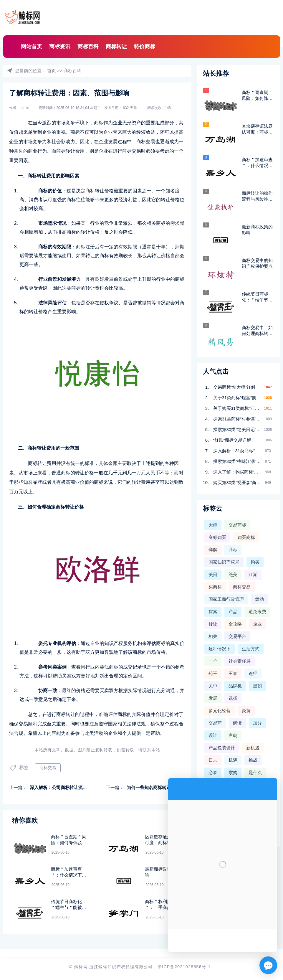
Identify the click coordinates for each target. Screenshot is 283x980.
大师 (213, 525)
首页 (52, 71)
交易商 (215, 723)
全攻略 (235, 624)
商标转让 (116, 47)
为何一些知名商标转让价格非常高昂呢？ (166, 787)
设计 (213, 735)
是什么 (255, 772)
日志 (213, 760)
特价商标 (145, 47)
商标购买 (217, 537)
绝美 (233, 574)
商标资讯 (60, 47)
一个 (213, 661)
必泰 (213, 772)
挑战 (253, 760)
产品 (233, 612)
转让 (213, 624)
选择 (233, 698)
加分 (257, 723)
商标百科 (88, 47)
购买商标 (246, 537)
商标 (233, 550)
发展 (213, 698)
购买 (255, 562)
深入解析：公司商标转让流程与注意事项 (69, 787)
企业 (257, 624)
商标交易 (48, 768)
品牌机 (235, 686)
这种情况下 (220, 649)
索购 (233, 772)
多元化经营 (220, 711)
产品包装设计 (222, 748)
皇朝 (257, 686)
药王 (213, 673)
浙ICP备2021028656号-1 (184, 967)
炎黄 (246, 711)
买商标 (215, 587)
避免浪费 (257, 612)
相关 (213, 636)
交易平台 (237, 636)
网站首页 (32, 47)
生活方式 (251, 649)
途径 (253, 673)
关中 (213, 686)
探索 (213, 612)
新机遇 (253, 748)
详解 (213, 550)
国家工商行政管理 (226, 599)
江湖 (253, 574)
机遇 (233, 760)
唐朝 (233, 735)
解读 (237, 723)
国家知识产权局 (224, 562)
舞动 (259, 599)
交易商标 (237, 525)
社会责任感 (240, 661)
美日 (213, 574)
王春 (233, 673)
